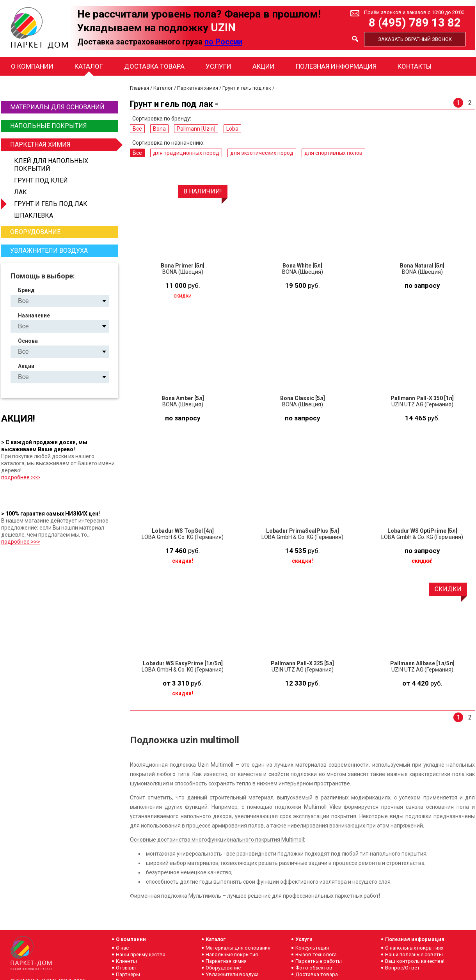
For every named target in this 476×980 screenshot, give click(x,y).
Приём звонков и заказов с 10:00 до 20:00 (414, 12)
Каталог (89, 66)
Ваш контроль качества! (415, 961)
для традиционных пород (186, 153)
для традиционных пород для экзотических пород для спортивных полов (66, 326)
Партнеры (128, 974)
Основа (28, 341)
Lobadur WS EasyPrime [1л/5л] (183, 663)
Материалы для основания (238, 948)
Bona (159, 129)
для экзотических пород (262, 153)
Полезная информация (336, 66)
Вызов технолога (316, 954)
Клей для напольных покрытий (51, 165)
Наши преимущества (141, 954)
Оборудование (35, 232)
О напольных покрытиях (414, 948)
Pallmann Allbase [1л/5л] (422, 663)
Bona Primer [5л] (183, 266)
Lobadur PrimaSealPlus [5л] (303, 531)
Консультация (312, 948)
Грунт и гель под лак (51, 204)
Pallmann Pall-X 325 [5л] (302, 663)
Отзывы (126, 968)
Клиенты (126, 961)
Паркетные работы (319, 961)
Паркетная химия (63, 145)
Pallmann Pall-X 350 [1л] (422, 398)
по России (223, 42)
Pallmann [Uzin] (196, 129)
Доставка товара (154, 66)
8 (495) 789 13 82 (415, 23)
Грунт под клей (41, 180)
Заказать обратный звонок (415, 39)
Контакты (415, 66)
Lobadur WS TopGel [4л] (183, 531)
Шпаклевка (34, 215)
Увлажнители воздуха (49, 251)
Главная (139, 88)
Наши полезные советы (414, 954)
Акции (264, 66)
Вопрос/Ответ (402, 968)
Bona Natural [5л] (422, 266)
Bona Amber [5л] (183, 398)
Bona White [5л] (302, 266)
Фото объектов (314, 968)
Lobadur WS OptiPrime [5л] (422, 531)
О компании (32, 66)
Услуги (218, 66)
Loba (232, 129)
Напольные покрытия (49, 126)
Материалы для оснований (57, 107)
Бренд (26, 290)
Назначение (34, 315)
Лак (20, 192)
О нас (122, 948)
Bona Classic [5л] (303, 398)
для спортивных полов (333, 153)
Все (137, 129)
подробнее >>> (21, 477)
